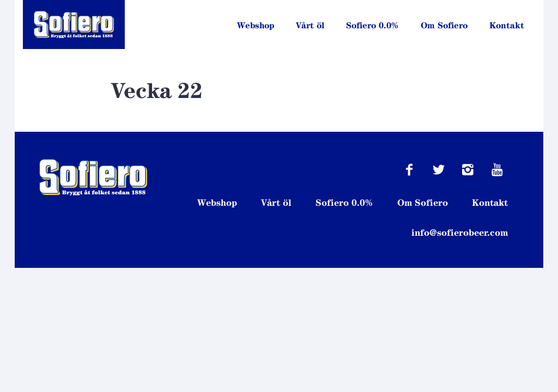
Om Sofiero (444, 25)
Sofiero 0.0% (372, 25)
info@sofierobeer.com (460, 232)
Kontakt (507, 25)
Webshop (256, 25)
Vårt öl (310, 25)
